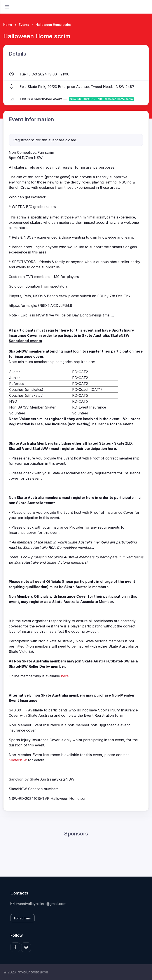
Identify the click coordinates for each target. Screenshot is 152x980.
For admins (23, 918)
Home (8, 25)
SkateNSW (18, 760)
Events (24, 25)
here (65, 676)
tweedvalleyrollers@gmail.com (38, 904)
